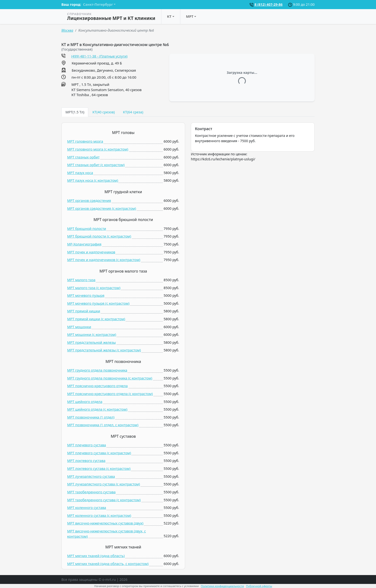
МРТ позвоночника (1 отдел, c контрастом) (103, 425)
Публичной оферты (259, 586)
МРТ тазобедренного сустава (91, 492)
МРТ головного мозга (85, 141)
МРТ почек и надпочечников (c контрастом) (104, 260)
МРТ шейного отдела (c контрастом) (97, 409)
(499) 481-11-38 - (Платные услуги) (99, 56)
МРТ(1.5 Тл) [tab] (75, 112)
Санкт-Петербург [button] (98, 4)
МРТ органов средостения (89, 201)
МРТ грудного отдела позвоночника (97, 370)
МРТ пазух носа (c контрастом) (93, 180)
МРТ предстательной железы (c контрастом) (104, 350)
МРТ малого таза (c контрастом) (94, 288)
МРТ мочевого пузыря (86, 295)
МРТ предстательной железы (91, 342)
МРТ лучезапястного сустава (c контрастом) (104, 484)
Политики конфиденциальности (223, 586)
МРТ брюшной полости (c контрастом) (99, 236)
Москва (67, 30)
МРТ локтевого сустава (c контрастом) (99, 469)
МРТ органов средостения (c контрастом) (102, 208)
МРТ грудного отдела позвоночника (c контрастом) (110, 378)
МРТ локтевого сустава (86, 461)
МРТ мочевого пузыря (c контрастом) (98, 303)
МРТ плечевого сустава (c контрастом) (99, 453)
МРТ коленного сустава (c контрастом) (99, 515)
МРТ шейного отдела (85, 402)
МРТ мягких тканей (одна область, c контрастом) (108, 564)
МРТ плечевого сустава (87, 445)
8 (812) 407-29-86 (268, 4)
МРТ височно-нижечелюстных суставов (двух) (105, 523)
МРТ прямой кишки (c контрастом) (96, 319)
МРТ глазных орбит (83, 157)
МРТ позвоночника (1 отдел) (91, 417)
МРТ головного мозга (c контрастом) (98, 149)
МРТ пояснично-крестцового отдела (97, 386)
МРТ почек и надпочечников (91, 252)
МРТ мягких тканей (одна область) (96, 556)
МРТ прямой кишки (84, 311)
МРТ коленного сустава (87, 508)
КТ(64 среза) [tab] (133, 112)
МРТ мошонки (79, 327)
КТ (169, 16)
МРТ (190, 16)
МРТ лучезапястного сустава (91, 476)
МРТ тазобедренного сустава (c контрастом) (104, 500)
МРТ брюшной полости (87, 229)
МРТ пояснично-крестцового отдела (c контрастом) (110, 394)
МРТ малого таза (81, 280)
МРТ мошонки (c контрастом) (92, 335)
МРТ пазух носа (80, 173)
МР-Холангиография (84, 244)
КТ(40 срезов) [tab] (103, 112)
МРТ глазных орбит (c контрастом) (96, 165)
